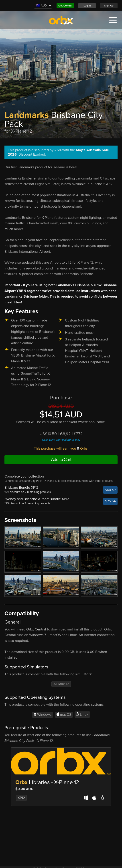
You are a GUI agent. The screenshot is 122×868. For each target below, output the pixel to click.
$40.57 (110, 490)
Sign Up (109, 6)
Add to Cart (61, 460)
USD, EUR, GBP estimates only (61, 440)
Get (65, 6)
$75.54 (110, 501)
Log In (87, 6)
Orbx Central (36, 629)
